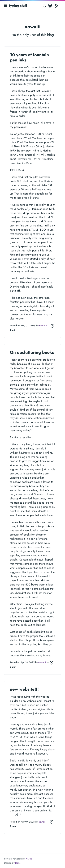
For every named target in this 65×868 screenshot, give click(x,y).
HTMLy (29, 859)
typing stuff (18, 5)
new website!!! (24, 689)
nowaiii (43, 326)
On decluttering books (32, 352)
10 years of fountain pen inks (29, 57)
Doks (18, 863)
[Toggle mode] (44, 6)
